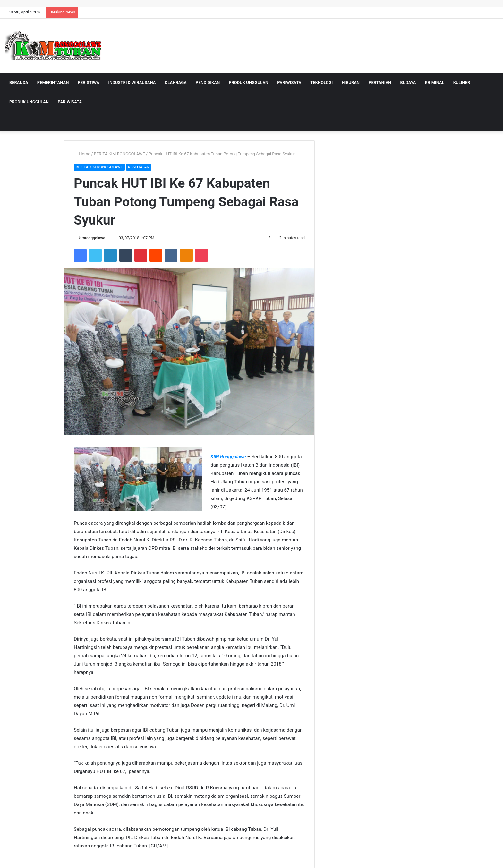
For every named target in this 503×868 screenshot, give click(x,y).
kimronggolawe (92, 238)
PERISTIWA (88, 83)
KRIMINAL (434, 83)
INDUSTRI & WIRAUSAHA (132, 83)
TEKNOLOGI (321, 83)
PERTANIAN (380, 83)
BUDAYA (408, 83)
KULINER (462, 83)
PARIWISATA (289, 83)
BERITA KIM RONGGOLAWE (119, 154)
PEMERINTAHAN (53, 83)
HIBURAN (351, 83)
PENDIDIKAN (208, 83)
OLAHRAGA (175, 83)
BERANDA (19, 83)
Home (82, 154)
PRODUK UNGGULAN (248, 83)
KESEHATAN (139, 167)
